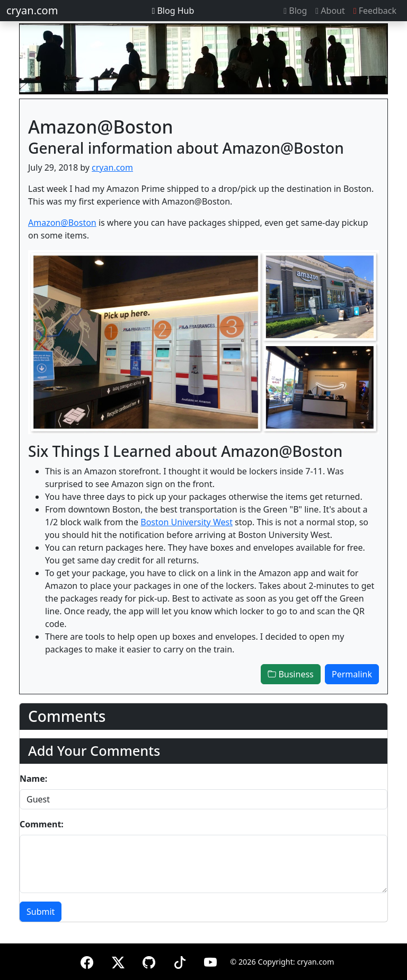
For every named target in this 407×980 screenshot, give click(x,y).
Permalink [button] (352, 674)
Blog (295, 11)
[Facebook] (87, 961)
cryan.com (32, 10)
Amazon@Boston (62, 223)
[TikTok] (180, 961)
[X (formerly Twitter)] (118, 961)
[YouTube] (210, 961)
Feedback (375, 11)
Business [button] (290, 674)
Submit (41, 912)
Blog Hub (173, 11)
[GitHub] (149, 961)
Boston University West (187, 522)
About (330, 11)
